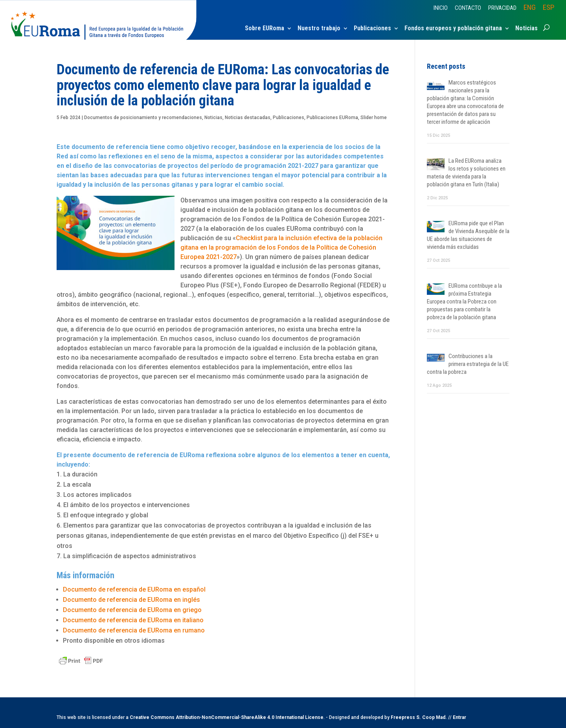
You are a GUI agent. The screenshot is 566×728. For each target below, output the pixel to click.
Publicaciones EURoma (332, 118)
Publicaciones (372, 29)
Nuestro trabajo (319, 29)
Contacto (468, 8)
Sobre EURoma (265, 29)
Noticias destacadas (248, 118)
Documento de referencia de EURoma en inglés (131, 600)
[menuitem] (530, 10)
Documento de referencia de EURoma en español (136, 589)
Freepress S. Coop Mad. (419, 717)
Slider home (374, 118)
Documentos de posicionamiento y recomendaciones (143, 118)
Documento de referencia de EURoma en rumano (134, 630)
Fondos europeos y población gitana (453, 29)
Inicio (441, 8)
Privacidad (502, 8)
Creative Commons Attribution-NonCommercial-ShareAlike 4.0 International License (227, 717)
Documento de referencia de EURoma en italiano (133, 620)
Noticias (526, 29)
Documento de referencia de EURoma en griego (132, 610)
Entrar (459, 717)
